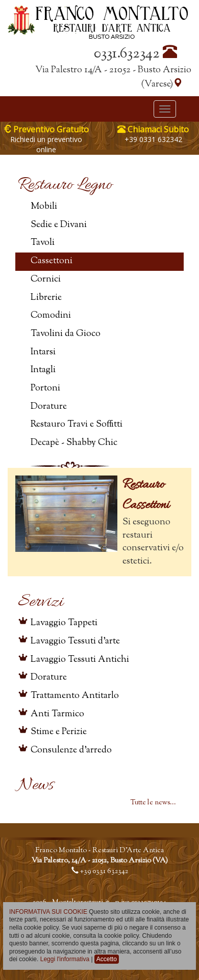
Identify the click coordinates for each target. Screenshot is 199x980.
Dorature (49, 407)
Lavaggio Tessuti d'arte (75, 641)
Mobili (44, 207)
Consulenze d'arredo (71, 750)
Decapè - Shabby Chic (74, 443)
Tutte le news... (153, 803)
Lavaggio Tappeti (64, 623)
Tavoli (43, 243)
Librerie (46, 298)
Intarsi (43, 352)
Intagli (43, 370)
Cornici (46, 279)
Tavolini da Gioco (66, 334)
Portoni (45, 388)
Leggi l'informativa (65, 959)
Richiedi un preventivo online (46, 144)
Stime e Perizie (59, 732)
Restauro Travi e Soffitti (77, 425)
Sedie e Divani (59, 225)
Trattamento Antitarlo (75, 696)
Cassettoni (52, 261)
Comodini (51, 316)
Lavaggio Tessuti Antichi (80, 660)
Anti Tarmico (57, 714)
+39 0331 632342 (153, 139)
